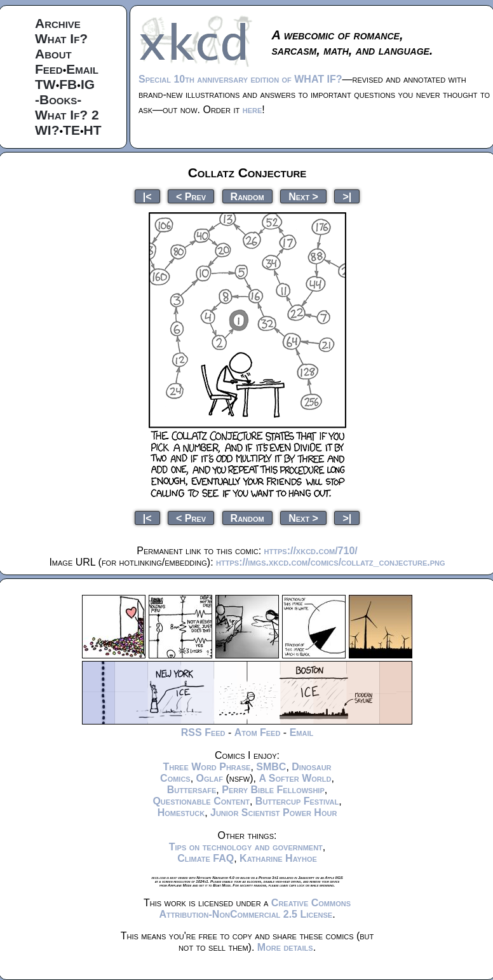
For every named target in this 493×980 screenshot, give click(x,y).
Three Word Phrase (206, 767)
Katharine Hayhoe (278, 858)
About (53, 54)
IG (88, 84)
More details (285, 947)
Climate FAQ (206, 858)
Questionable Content (201, 801)
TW (45, 84)
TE (71, 130)
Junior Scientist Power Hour (274, 813)
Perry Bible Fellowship (273, 790)
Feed (49, 69)
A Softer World (295, 778)
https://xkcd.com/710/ (311, 551)
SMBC (271, 767)
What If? (61, 38)
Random (247, 196)
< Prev (191, 196)
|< (147, 196)
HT (93, 130)
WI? (47, 130)
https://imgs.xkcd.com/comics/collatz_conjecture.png (330, 562)
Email (82, 69)
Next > (303, 196)
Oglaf (210, 778)
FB (68, 84)
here (253, 110)
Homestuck (181, 813)
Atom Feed (258, 732)
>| (347, 196)
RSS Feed (203, 732)
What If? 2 (67, 115)
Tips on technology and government (246, 847)
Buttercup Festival (297, 801)
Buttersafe (192, 790)
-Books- (58, 99)
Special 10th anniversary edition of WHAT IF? (240, 79)
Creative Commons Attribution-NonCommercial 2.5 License (255, 909)
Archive (58, 23)
